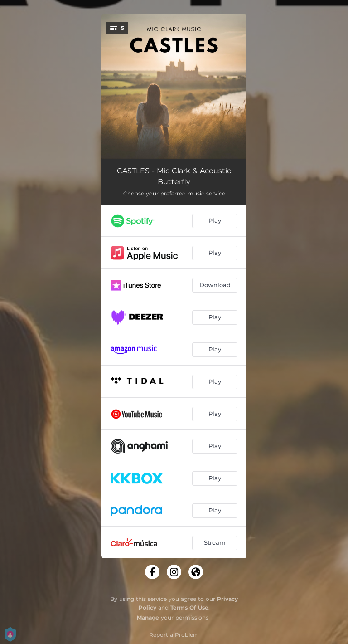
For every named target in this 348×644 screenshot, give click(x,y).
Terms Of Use (189, 607)
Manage (148, 617)
